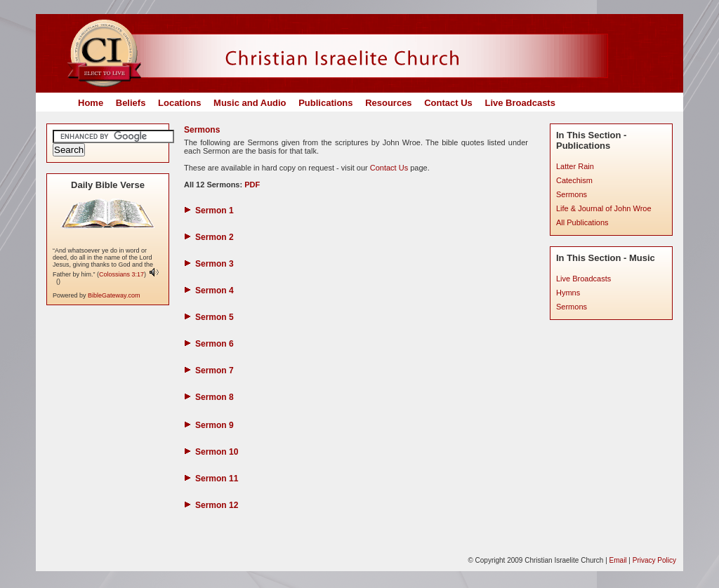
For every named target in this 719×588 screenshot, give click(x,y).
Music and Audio (250, 103)
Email (618, 560)
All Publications (582, 222)
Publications (325, 103)
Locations (179, 103)
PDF (251, 185)
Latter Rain (575, 166)
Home (91, 103)
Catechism (574, 180)
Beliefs (131, 103)
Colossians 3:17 (121, 274)
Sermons (572, 194)
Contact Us (448, 103)
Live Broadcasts (520, 103)
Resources (388, 103)
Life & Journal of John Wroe (604, 208)
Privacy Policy (654, 560)
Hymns (568, 293)
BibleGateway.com (114, 295)
